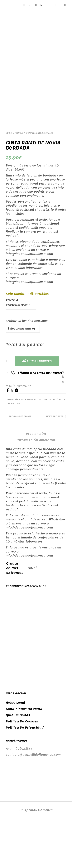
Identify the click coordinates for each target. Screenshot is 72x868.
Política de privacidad (25, 773)
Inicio (9, 178)
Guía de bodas (18, 760)
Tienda (19, 178)
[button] (27, 5)
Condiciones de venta (24, 754)
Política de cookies (22, 767)
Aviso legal (15, 748)
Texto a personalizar (18, 348)
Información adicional (36, 485)
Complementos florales (40, 178)
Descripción (36, 479)
